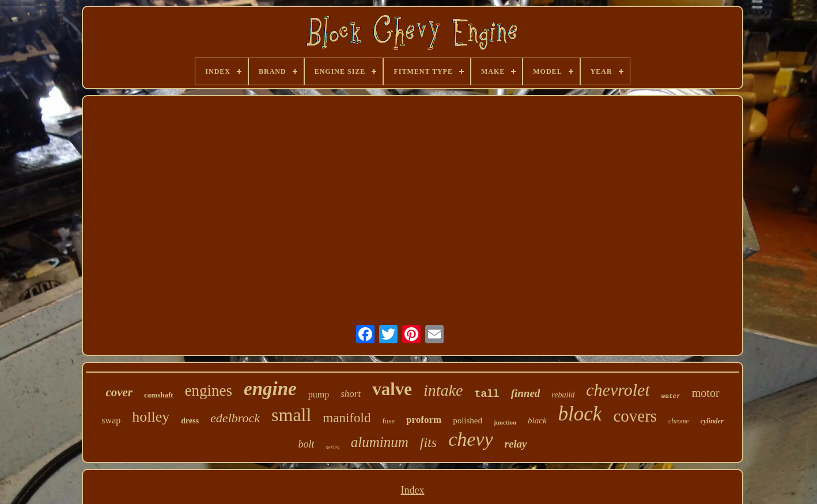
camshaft (159, 395)
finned (526, 393)
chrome (679, 421)
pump (319, 394)
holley (151, 417)
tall (487, 394)
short (351, 394)
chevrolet (618, 390)
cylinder (712, 421)
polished (468, 420)
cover (119, 392)
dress (190, 421)
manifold (347, 418)
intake (443, 390)
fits (428, 442)
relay (516, 444)
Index (412, 490)
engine (270, 389)
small (291, 415)
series (332, 447)
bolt (306, 444)
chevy (470, 439)
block (580, 414)
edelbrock (235, 418)
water (671, 396)
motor (706, 393)
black (537, 420)
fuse (388, 421)
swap (111, 420)
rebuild (563, 395)
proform (424, 420)
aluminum (380, 442)
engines (209, 391)
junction (505, 422)
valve (392, 389)
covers (635, 416)
